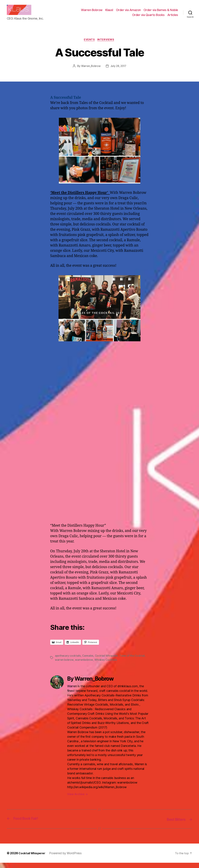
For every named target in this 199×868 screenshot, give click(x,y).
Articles (173, 17)
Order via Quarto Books (148, 17)
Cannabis (88, 661)
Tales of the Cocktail (134, 661)
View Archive (77, 800)
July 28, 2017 (119, 72)
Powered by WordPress (67, 858)
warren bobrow (64, 665)
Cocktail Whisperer (107, 661)
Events (89, 45)
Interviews (107, 45)
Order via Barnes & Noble (161, 12)
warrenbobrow (85, 665)
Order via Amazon (128, 12)
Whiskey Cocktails (107, 665)
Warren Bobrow (92, 12)
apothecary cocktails (68, 661)
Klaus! (109, 12)
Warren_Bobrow (90, 72)
